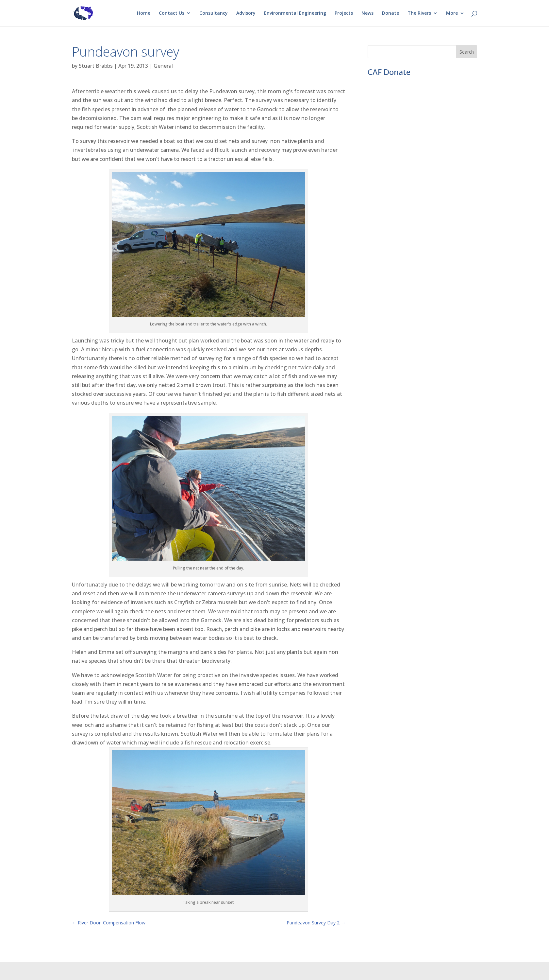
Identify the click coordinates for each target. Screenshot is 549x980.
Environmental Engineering (295, 13)
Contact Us (172, 13)
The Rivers (419, 13)
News (367, 13)
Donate (391, 13)
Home (144, 13)
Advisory (246, 13)
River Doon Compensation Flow (109, 923)
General (163, 66)
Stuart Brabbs (96, 66)
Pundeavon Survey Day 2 (316, 923)
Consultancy (214, 13)
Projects (344, 13)
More (452, 13)
